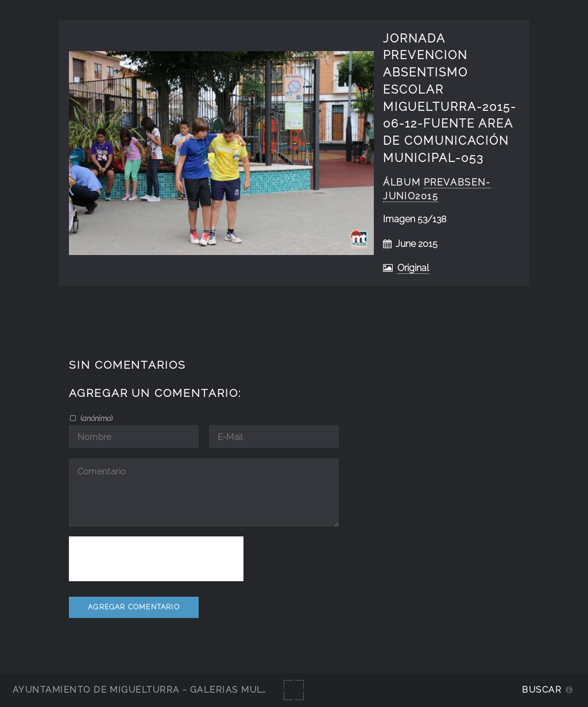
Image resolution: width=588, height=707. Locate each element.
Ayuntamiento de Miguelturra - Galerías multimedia (157, 689)
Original (413, 268)
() (96, 418)
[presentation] (156, 559)
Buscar (542, 689)
